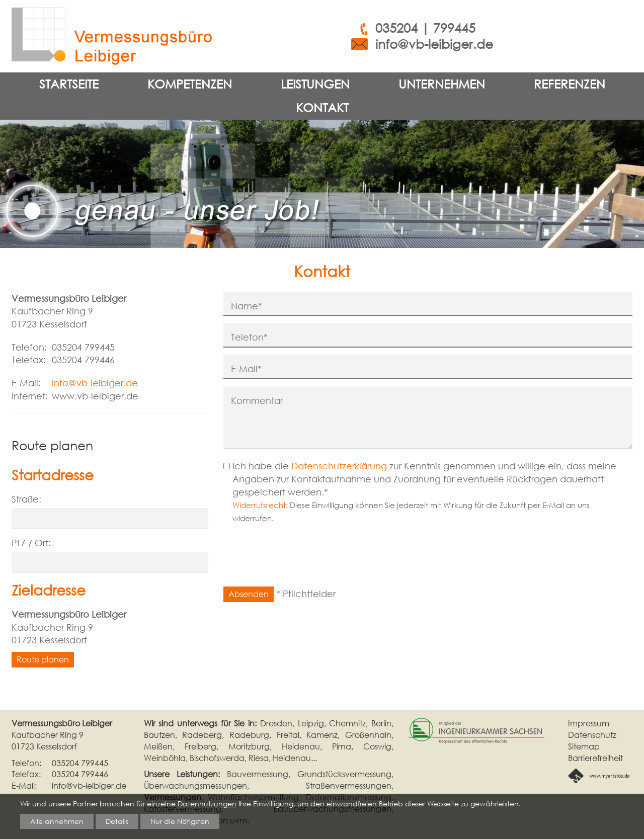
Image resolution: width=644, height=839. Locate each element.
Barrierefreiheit (595, 758)
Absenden (249, 594)
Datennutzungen (207, 803)
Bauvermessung (258, 774)
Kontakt (322, 107)
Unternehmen (442, 84)
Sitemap (584, 746)
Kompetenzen (190, 84)
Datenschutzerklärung (339, 466)
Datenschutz (592, 735)
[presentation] (300, 559)
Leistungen (315, 84)
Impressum (589, 723)
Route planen (43, 659)
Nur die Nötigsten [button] (180, 821)
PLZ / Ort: (31, 543)
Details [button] (117, 821)
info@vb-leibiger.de (434, 44)
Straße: (26, 499)
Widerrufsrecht (259, 505)
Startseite (69, 84)
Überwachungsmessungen (195, 786)
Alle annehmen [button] (57, 821)
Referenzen (570, 84)
